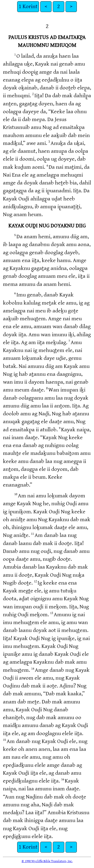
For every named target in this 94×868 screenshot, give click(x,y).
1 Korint (28, 7)
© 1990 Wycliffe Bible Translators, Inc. (47, 861)
